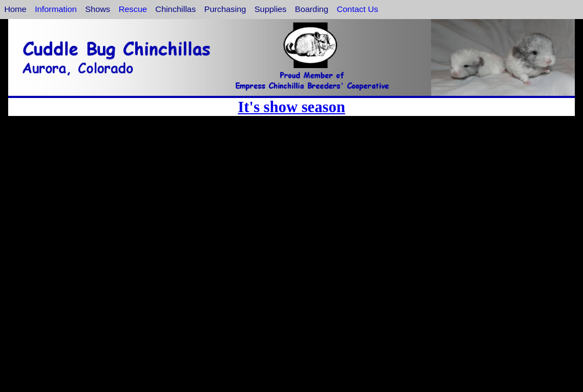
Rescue (133, 9)
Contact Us (357, 9)
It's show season (292, 107)
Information (56, 9)
